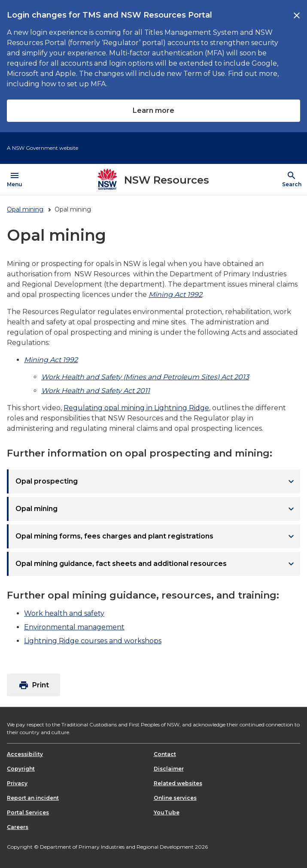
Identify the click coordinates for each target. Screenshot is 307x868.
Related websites (178, 783)
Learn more (153, 110)
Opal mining (25, 209)
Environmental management (74, 627)
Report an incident (33, 798)
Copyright (21, 769)
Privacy (17, 783)
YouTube (167, 812)
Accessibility (25, 754)
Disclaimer (169, 769)
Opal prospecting (156, 481)
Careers (18, 827)
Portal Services (28, 812)
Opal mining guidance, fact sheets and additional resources (156, 564)
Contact (165, 754)
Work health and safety (64, 613)
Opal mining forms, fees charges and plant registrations (156, 536)
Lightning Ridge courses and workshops (93, 641)
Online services (175, 798)
